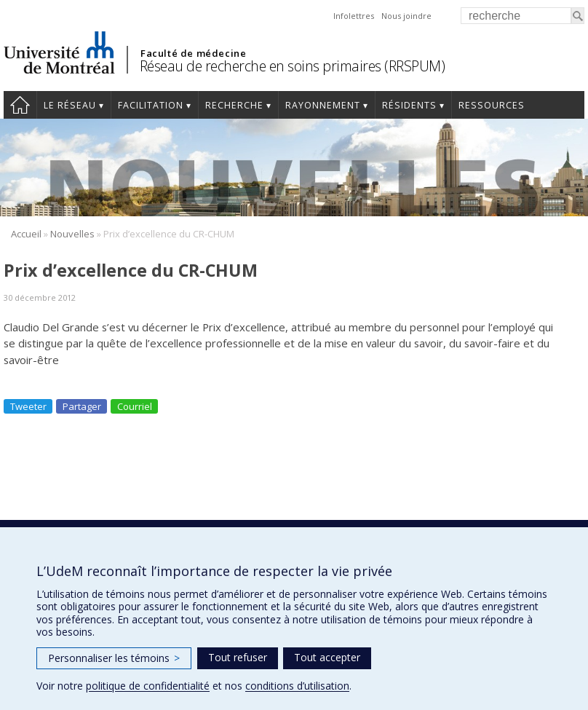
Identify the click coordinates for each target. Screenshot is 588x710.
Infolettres (354, 16)
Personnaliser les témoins (114, 658)
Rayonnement (323, 105)
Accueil (20, 105)
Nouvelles (72, 234)
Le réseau (70, 105)
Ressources (492, 105)
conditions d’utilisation (297, 686)
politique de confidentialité (148, 686)
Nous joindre (406, 16)
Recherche (234, 105)
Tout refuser (238, 657)
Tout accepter (327, 657)
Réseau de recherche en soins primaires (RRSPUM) (293, 66)
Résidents (409, 105)
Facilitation (151, 105)
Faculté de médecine (193, 53)
